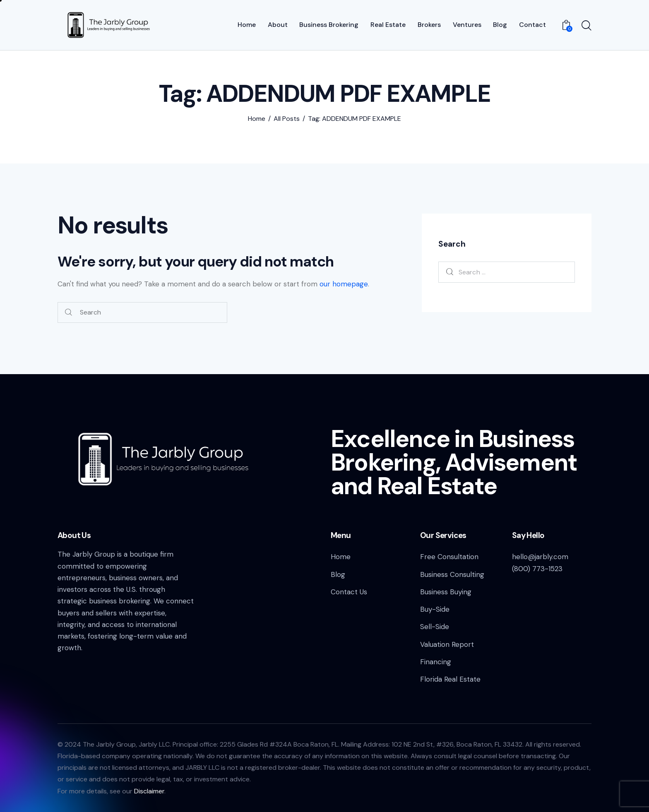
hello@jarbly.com (540, 557)
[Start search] (587, 26)
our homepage (344, 284)
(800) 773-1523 (537, 569)
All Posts (287, 119)
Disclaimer (149, 791)
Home (257, 119)
